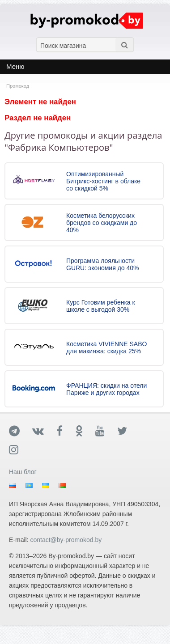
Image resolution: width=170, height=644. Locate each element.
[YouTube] (106, 431)
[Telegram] (21, 431)
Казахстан (31, 486)
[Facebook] (66, 431)
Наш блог (23, 472)
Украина (48, 486)
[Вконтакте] (44, 431)
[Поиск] (124, 45)
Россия (15, 486)
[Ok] (85, 431)
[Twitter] (128, 431)
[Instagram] (20, 449)
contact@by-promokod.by (66, 540)
